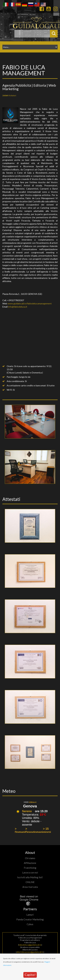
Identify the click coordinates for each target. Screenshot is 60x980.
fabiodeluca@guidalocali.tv (30, 945)
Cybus (30, 924)
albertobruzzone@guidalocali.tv (30, 952)
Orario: (10, 366)
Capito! (30, 975)
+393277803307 (16, 300)
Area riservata (30, 887)
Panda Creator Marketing (30, 919)
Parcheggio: (13, 377)
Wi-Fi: (10, 390)
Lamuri (30, 915)
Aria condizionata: (16, 381)
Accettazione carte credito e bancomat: (27, 385)
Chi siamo (30, 858)
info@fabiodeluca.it (18, 307)
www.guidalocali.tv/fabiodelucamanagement (30, 303)
